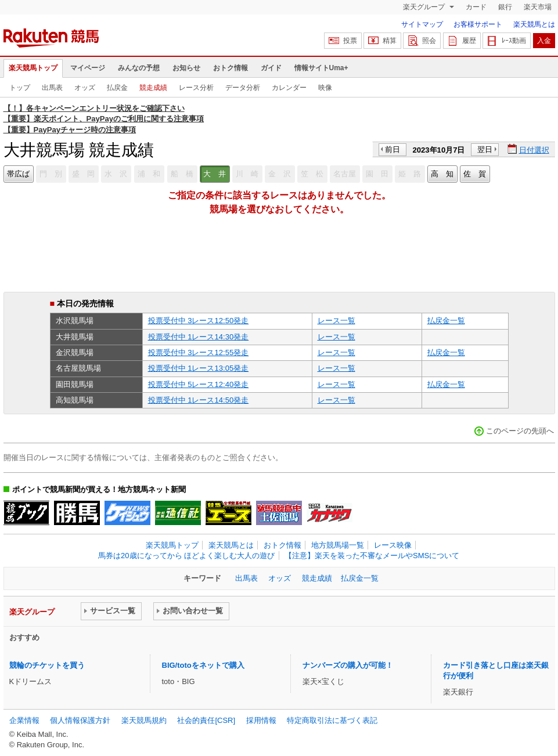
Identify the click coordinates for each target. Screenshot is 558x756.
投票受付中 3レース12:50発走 (199, 321)
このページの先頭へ (520, 431)
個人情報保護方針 (80, 720)
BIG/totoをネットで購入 (203, 665)
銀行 (505, 7)
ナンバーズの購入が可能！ (348, 665)
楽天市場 (538, 7)
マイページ (88, 68)
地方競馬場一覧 (338, 545)
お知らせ (186, 68)
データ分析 (243, 88)
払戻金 (117, 88)
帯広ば (18, 174)
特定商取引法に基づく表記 (332, 720)
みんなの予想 (139, 68)
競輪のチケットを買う (47, 665)
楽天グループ (425, 7)
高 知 (442, 174)
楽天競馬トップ (33, 68)
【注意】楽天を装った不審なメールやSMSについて (372, 556)
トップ (20, 88)
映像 (325, 88)
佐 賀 (475, 174)
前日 (393, 149)
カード (476, 7)
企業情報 (24, 720)
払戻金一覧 (446, 321)
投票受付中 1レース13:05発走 (199, 368)
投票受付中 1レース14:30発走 (199, 337)
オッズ (85, 88)
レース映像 (393, 545)
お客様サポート (478, 24)
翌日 (485, 149)
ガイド (271, 68)
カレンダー (289, 88)
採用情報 (261, 720)
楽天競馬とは (534, 24)
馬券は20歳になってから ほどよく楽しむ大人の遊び (186, 556)
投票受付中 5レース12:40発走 (199, 384)
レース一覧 (336, 321)
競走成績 (153, 88)
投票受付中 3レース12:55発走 (199, 352)
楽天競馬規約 (144, 720)
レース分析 (196, 88)
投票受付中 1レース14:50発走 (199, 400)
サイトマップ (422, 24)
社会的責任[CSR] (206, 720)
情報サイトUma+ (321, 68)
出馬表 (52, 88)
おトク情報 (231, 68)
